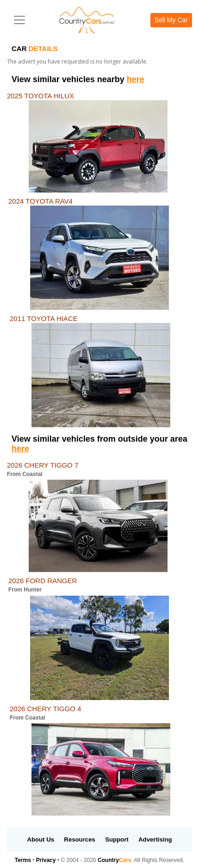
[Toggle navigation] (19, 20)
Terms (23, 860)
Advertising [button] (155, 839)
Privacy (46, 860)
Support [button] (117, 839)
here (136, 79)
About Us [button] (40, 839)
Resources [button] (79, 839)
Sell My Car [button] (171, 20)
